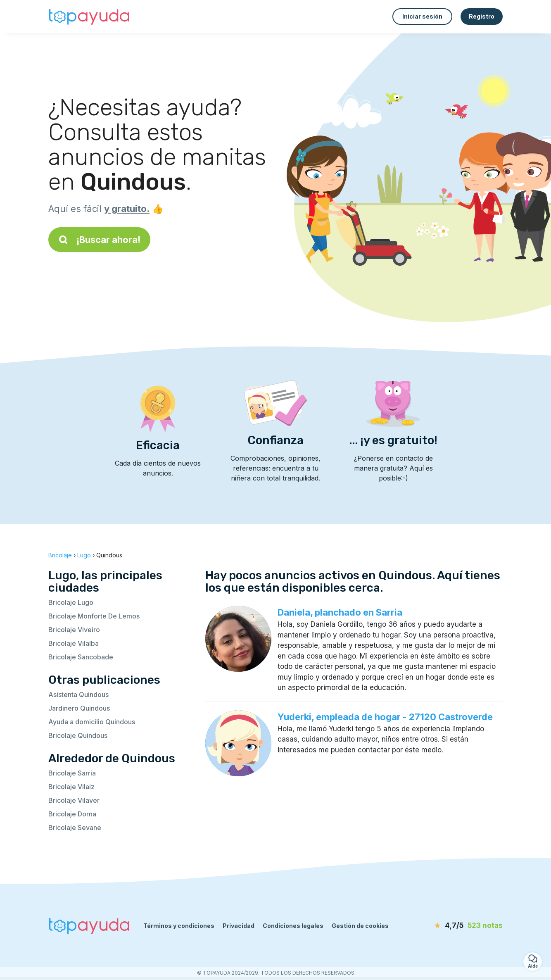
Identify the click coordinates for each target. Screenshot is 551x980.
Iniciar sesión (422, 16)
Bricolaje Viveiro (74, 630)
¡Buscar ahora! (99, 240)
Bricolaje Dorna (72, 814)
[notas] (455, 926)
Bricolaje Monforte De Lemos (94, 616)
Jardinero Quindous (79, 708)
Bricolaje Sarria (72, 773)
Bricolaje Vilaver (74, 800)
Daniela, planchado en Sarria (340, 612)
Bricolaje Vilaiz (71, 787)
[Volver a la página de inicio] (90, 17)
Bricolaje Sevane (75, 828)
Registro (482, 16)
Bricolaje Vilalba (74, 643)
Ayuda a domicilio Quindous (92, 722)
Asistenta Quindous (78, 695)
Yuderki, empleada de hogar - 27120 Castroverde (385, 717)
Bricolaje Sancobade (81, 657)
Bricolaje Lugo (71, 602)
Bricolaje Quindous (78, 735)
